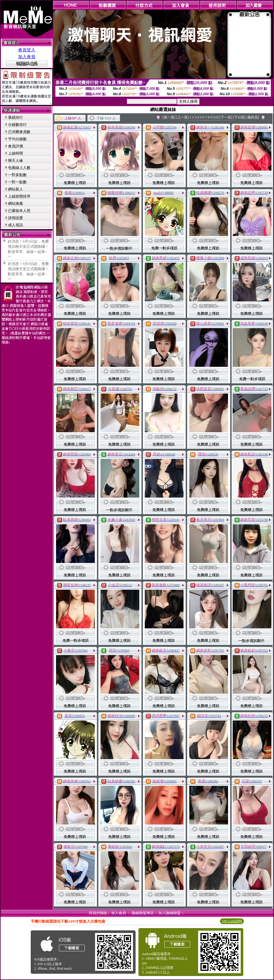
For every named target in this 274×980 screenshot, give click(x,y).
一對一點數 (17, 182)
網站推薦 (16, 203)
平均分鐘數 (17, 139)
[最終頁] (253, 117)
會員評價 (16, 146)
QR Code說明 (232, 921)
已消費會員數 (19, 132)
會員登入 (27, 50)
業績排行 (16, 117)
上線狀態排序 (19, 196)
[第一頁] (169, 117)
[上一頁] (182, 117)
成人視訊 (16, 225)
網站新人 (16, 189)
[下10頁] (239, 117)
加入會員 (27, 57)
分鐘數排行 (17, 125)
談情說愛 (16, 218)
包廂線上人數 (19, 168)
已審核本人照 (19, 211)
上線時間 (16, 153)
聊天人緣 (16, 160)
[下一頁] (226, 117)
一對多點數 (17, 175)
